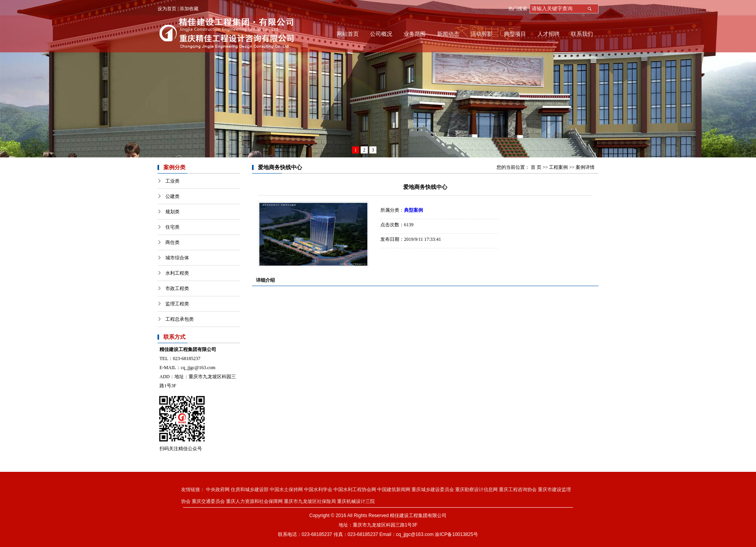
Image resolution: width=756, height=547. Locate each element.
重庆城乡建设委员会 (433, 490)
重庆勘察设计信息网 (476, 490)
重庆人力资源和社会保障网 (254, 501)
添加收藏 (189, 9)
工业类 (172, 181)
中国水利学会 (318, 490)
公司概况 (381, 34)
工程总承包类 (180, 319)
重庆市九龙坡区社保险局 (310, 501)
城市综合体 (177, 258)
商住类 (172, 242)
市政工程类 (177, 288)
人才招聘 (548, 34)
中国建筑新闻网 (394, 490)
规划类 (172, 212)
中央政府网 (218, 490)
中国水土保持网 (286, 490)
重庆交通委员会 (208, 501)
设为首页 (167, 9)
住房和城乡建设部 (250, 490)
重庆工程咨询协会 (518, 490)
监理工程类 (177, 304)
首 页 (536, 167)
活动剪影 (482, 34)
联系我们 (582, 34)
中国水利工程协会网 (355, 490)
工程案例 (558, 167)
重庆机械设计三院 (356, 501)
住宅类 (172, 227)
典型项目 (515, 34)
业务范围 (415, 34)
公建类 (172, 196)
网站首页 (348, 34)
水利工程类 (177, 273)
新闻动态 (448, 34)
